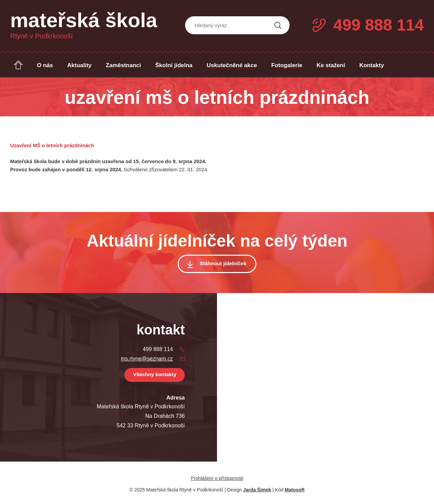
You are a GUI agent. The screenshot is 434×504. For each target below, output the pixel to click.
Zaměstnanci (123, 65)
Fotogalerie (287, 65)
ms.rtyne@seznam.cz (147, 359)
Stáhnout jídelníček (223, 263)
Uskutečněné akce (232, 65)
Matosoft (295, 490)
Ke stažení (331, 65)
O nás (45, 65)
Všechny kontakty (155, 374)
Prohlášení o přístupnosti (217, 478)
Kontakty (372, 65)
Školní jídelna (174, 65)
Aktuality (79, 65)
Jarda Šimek (257, 490)
